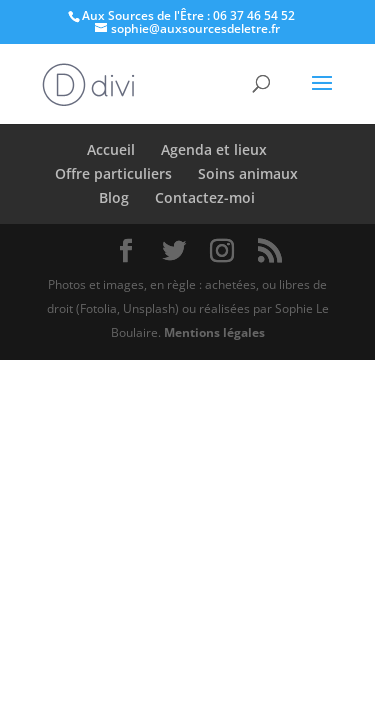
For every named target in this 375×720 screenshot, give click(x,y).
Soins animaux (248, 173)
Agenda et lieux (214, 149)
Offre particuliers (113, 173)
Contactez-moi (205, 197)
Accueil (111, 149)
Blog (114, 197)
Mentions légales (214, 332)
